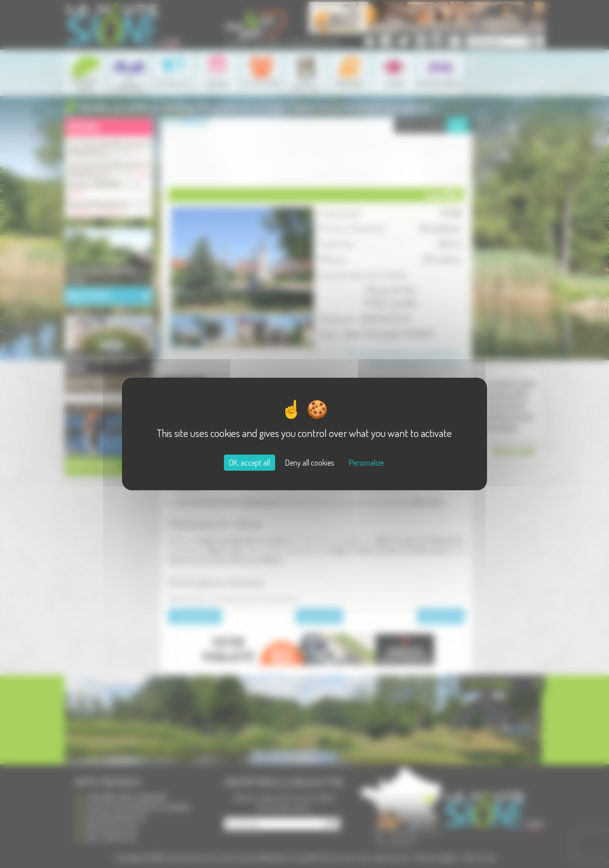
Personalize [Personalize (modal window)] (366, 463)
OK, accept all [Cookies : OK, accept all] (250, 463)
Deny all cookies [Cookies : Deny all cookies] (310, 463)
